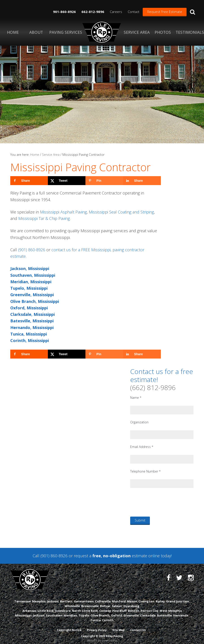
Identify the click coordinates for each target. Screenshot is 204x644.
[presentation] (164, 502)
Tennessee (22, 598)
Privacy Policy (97, 627)
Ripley (160, 598)
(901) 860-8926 (32, 250)
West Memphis (171, 607)
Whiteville (72, 602)
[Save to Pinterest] (104, 181)
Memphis (39, 598)
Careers (116, 12)
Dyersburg (131, 602)
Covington (146, 598)
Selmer (117, 602)
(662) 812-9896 (153, 387)
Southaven (54, 612)
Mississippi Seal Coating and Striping (121, 212)
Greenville (131, 612)
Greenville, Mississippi (32, 295)
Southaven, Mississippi (33, 275)
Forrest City (150, 607)
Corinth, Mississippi (30, 340)
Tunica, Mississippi (29, 334)
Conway (105, 607)
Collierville (103, 598)
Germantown (84, 598)
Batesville (164, 612)
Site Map (119, 627)
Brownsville (90, 602)
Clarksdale (148, 612)
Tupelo (84, 612)
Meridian (70, 612)
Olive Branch (100, 612)
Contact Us (138, 627)
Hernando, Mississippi (32, 327)
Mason (132, 598)
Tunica (96, 617)
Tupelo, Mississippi (29, 288)
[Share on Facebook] (29, 181)
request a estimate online (117, 556)
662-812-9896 (93, 12)
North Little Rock (85, 607)
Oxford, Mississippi (29, 308)
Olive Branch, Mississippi (35, 301)
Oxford (117, 612)
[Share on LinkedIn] (142, 181)
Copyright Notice (69, 627)
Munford (119, 598)
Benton (134, 607)
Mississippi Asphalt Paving (63, 212)
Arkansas (29, 607)
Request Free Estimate (165, 12)
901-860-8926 (64, 12)
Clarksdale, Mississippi (33, 314)
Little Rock (46, 607)
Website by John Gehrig (102, 637)
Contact (134, 12)
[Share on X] (67, 181)
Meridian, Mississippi (31, 282)
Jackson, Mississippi (30, 268)
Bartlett (66, 598)
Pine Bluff (119, 607)
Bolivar (105, 602)
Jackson (53, 598)
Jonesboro (63, 607)
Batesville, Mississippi (32, 321)
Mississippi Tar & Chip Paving (44, 218)
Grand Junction (177, 598)
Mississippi (23, 612)
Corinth (108, 617)
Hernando (181, 612)
